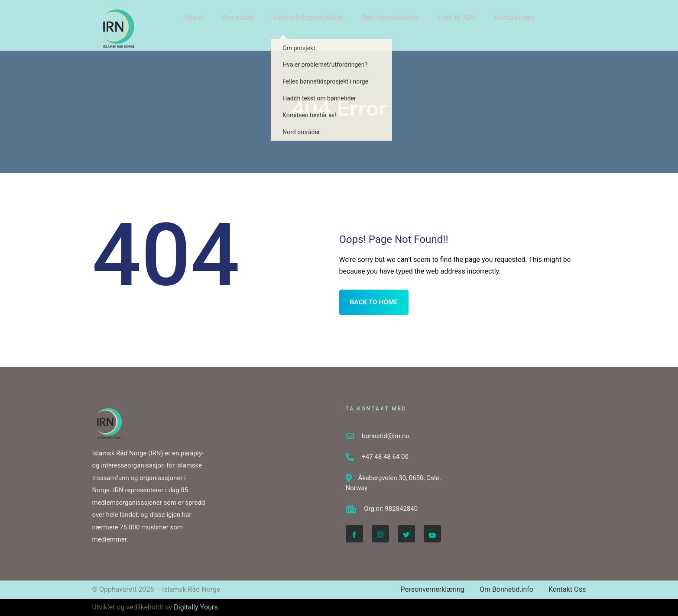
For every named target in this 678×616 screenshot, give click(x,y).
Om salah (234, 21)
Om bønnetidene (384, 21)
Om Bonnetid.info (506, 589)
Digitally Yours (196, 607)
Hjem (191, 21)
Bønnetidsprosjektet (303, 21)
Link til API (449, 21)
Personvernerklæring (433, 589)
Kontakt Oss (567, 589)
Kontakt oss (506, 21)
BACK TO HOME (375, 302)
